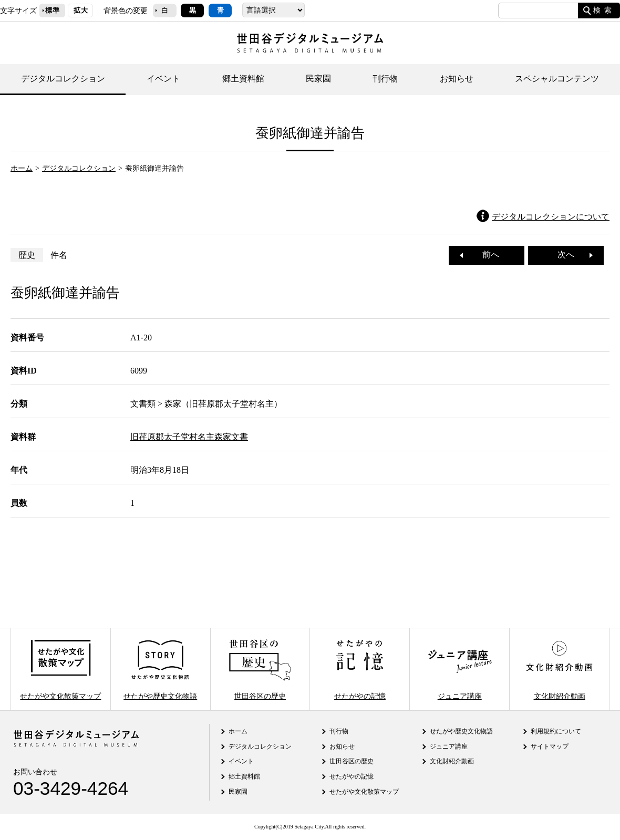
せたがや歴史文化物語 (160, 669)
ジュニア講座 (460, 669)
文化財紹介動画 (559, 669)
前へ (487, 255)
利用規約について (556, 731)
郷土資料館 (243, 79)
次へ (570, 255)
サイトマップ (550, 746)
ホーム (22, 168)
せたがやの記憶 (360, 669)
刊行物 (385, 79)
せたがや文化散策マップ (60, 669)
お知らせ (457, 79)
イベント (163, 79)
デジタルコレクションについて (551, 217)
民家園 (318, 79)
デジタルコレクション (63, 79)
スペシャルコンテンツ (557, 79)
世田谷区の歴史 (260, 669)
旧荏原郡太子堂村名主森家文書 (189, 437)
